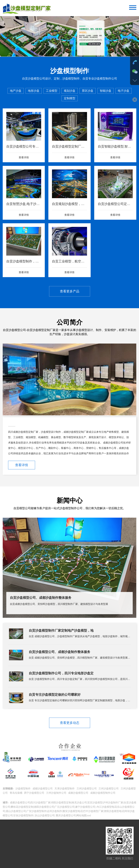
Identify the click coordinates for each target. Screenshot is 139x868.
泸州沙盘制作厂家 (113, 803)
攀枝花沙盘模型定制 (22, 807)
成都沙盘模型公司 (43, 789)
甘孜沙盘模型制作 (23, 815)
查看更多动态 (70, 723)
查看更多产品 (70, 291)
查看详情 (22, 465)
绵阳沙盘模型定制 (61, 803)
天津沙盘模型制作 (65, 789)
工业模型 (52, 91)
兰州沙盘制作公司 (57, 793)
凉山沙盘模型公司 (44, 815)
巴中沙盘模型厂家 (93, 811)
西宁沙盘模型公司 (35, 793)
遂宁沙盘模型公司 (85, 807)
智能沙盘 (106, 91)
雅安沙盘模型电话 (73, 811)
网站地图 (81, 815)
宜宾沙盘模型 (95, 803)
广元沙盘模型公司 (65, 807)
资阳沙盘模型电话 (114, 811)
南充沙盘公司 (79, 803)
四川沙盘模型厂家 (40, 803)
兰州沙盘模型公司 (87, 789)
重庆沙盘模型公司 (66, 815)
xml (89, 815)
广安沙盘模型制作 (37, 811)
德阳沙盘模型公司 (44, 807)
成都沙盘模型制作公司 (103, 793)
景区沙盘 (88, 91)
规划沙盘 (70, 91)
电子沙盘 (124, 91)
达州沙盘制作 (54, 811)
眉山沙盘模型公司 (16, 811)
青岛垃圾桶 (16, 793)
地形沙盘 (34, 91)
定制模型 (70, 98)
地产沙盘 (16, 91)
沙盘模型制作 (23, 789)
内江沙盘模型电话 (106, 807)
